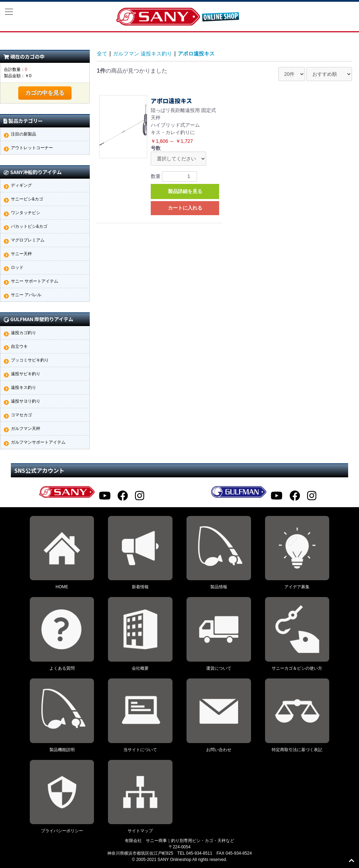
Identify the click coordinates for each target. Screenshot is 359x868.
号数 (156, 148)
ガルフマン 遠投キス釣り (145, 54)
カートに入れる (185, 208)
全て (102, 54)
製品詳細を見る (185, 191)
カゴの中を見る (45, 93)
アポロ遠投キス (202, 54)
